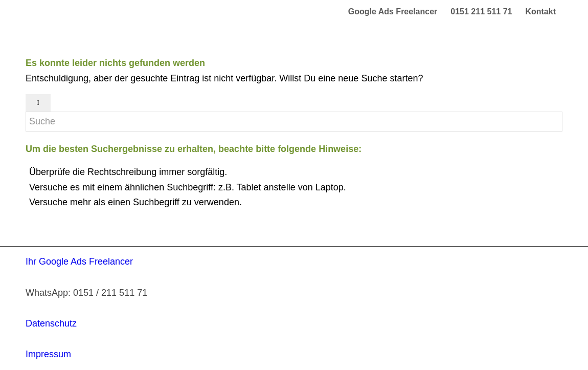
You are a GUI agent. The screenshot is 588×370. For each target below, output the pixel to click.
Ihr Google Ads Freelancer (79, 262)
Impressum (48, 354)
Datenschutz (51, 323)
